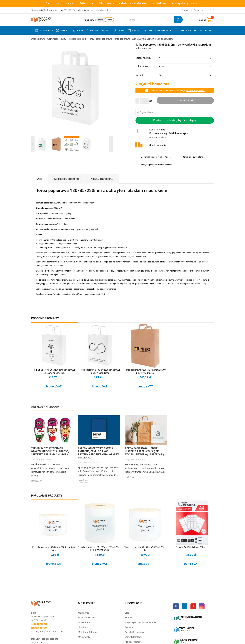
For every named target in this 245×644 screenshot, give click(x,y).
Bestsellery (206, 30)
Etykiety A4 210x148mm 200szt (191, 547)
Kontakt (129, 618)
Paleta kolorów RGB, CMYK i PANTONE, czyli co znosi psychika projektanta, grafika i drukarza (99, 453)
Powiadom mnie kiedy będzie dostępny (175, 120)
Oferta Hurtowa (188, 30)
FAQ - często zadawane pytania (140, 622)
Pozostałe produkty (158, 30)
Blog (127, 613)
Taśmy (119, 30)
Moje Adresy (84, 622)
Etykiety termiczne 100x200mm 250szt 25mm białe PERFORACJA (100, 549)
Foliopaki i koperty (98, 30)
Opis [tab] (40, 179)
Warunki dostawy (133, 637)
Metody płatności (133, 642)
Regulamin (130, 627)
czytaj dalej (36, 481)
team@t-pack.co (103, 10)
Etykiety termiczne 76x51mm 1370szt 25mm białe (145, 549)
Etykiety (63, 30)
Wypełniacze (44, 30)
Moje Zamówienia (86, 618)
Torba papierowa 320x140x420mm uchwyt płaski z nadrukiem (145, 371)
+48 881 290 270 (67, 10)
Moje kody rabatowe (88, 632)
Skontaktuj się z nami (195, 91)
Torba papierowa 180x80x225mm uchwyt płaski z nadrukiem (100, 371)
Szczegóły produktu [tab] (66, 179)
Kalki (77, 30)
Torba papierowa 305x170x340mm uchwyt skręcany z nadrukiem (54, 371)
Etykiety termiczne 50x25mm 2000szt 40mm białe (54, 549)
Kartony (134, 30)
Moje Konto (84, 613)
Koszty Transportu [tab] (102, 179)
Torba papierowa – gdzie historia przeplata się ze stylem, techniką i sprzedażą (144, 451)
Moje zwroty (84, 637)
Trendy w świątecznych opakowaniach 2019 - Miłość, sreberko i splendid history (50, 451)
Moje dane (83, 627)
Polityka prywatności (135, 632)
